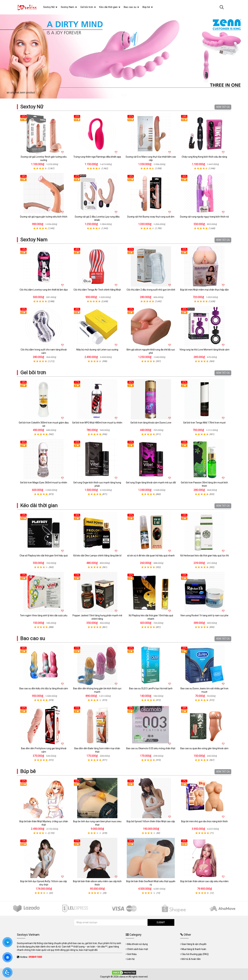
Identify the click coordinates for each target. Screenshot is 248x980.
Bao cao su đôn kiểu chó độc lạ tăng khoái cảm (44, 688)
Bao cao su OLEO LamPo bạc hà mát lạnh (151, 688)
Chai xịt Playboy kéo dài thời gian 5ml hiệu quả (44, 556)
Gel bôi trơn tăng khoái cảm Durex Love (151, 423)
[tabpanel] (124, 56)
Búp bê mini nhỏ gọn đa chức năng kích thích (204, 821)
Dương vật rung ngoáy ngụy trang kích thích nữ (204, 217)
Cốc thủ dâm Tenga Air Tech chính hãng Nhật (97, 290)
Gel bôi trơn (33, 373)
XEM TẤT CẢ (223, 107)
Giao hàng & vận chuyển (194, 944)
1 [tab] (123, 95)
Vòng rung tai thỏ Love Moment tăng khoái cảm (204, 350)
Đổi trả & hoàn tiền (191, 959)
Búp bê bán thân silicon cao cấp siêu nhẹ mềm (204, 881)
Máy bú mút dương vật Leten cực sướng (97, 350)
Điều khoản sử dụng (137, 944)
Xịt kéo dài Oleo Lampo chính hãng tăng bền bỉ (97, 556)
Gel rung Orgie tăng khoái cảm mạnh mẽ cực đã (151, 483)
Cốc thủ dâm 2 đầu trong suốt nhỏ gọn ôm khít (151, 290)
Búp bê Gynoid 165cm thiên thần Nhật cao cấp (151, 821)
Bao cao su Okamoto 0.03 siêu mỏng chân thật (151, 748)
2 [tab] (126, 95)
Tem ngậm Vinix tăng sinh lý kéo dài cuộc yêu (44, 615)
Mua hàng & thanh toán (194, 949)
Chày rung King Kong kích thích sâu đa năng (204, 157)
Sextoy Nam (34, 240)
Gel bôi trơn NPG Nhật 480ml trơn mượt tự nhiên (97, 423)
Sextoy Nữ (32, 107)
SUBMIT (161, 922)
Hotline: (31, 957)
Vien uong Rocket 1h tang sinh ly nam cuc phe (204, 615)
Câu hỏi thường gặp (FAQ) (195, 954)
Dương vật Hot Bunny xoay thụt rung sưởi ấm (151, 217)
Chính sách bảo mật (138, 949)
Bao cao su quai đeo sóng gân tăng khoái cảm (204, 748)
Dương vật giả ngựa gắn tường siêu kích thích (44, 217)
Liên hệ (131, 959)
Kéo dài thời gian (39, 505)
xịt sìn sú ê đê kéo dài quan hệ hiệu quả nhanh (151, 556)
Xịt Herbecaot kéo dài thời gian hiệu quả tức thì (204, 556)
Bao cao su (33, 638)
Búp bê (28, 771)
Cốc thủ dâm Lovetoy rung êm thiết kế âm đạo (44, 290)
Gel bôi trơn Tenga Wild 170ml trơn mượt (204, 423)
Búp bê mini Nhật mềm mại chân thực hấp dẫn (204, 290)
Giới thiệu (132, 954)
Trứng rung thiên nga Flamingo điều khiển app (97, 157)
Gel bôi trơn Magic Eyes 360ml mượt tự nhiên (44, 483)
